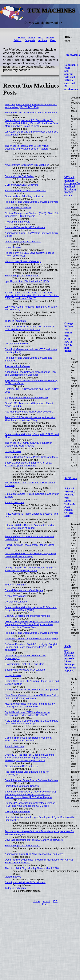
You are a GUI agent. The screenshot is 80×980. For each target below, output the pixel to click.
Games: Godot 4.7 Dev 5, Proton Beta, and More (31, 457)
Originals (30, 40)
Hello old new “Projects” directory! (23, 261)
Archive (43, 40)
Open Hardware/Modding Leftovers (24, 196)
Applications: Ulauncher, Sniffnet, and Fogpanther (32, 690)
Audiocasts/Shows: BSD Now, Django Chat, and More (34, 854)
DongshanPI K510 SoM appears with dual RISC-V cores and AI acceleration (71, 77)
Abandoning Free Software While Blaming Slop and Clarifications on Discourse (30, 373)
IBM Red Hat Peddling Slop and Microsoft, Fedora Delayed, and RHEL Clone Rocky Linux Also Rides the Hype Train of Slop (32, 624)
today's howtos (13, 247)
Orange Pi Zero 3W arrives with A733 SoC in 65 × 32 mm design (69, 337)
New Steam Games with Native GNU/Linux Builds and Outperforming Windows (32, 697)
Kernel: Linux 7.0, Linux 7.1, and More (26, 190)
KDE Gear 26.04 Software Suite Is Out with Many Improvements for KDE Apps (32, 722)
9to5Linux (71, 478)
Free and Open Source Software (22, 276)
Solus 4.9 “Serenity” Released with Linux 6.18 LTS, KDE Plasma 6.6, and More (70, 502)
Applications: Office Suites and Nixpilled (26, 397)
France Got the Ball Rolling (20, 176)
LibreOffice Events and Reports (22, 786)
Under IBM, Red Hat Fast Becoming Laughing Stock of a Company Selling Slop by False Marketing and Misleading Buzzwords (30, 758)
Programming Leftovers (18, 222)
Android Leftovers (14, 502)
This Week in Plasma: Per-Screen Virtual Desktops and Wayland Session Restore (27, 147)
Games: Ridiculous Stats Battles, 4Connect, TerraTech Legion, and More (29, 739)
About (32, 38)
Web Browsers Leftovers (18, 207)
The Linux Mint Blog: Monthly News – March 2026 (32, 868)
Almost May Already (16, 596)
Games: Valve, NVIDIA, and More (23, 242)
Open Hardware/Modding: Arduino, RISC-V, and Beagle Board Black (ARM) (31, 609)
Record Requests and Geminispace (24, 590)
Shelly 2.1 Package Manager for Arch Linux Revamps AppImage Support (70, 659)
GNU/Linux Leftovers (16, 602)
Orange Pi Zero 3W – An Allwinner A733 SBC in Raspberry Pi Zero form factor (31, 569)
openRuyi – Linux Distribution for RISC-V (27, 281)
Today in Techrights (15, 321)
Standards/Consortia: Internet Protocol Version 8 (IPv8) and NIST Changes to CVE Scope (31, 804)
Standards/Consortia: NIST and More (25, 227)
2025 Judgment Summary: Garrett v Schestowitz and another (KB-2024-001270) (31, 106)
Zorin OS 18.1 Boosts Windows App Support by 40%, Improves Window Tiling (31, 419)
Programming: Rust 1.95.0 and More (25, 664)
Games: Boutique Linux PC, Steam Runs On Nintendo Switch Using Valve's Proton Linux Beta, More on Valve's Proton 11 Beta (32, 123)
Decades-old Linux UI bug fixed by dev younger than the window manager (31, 555)
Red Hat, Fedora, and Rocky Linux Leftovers (29, 412)
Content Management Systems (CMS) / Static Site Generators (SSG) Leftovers (32, 215)
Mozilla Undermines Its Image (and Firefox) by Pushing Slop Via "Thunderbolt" (30, 705)
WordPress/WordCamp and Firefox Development (31, 638)
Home (21, 38)
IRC (40, 38)
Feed (53, 40)
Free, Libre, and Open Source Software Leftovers (32, 113)
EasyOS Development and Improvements (27, 616)
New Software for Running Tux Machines (27, 165)
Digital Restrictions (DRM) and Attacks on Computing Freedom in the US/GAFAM (27, 714)
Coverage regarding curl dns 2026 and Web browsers (34, 840)
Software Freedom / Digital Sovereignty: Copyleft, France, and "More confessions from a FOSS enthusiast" (32, 647)
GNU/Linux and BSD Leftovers (22, 766)
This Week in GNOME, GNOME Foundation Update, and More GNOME (29, 444)
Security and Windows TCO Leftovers (25, 670)
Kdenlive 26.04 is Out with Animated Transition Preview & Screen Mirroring (30, 526)
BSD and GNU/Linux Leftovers (22, 185)
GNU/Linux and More (16, 344)
